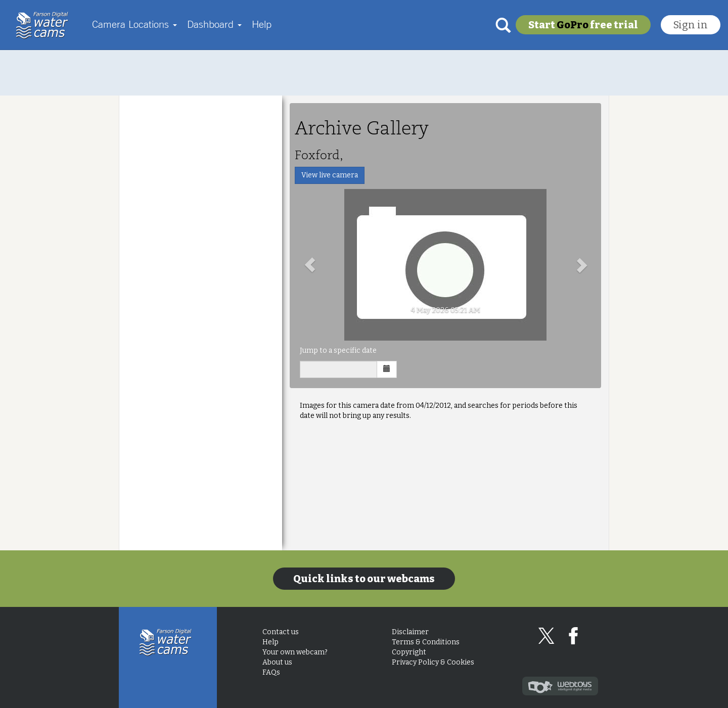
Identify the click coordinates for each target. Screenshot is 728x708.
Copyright (409, 652)
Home (45, 25)
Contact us (281, 632)
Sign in (691, 25)
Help (262, 24)
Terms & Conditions (426, 642)
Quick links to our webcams (364, 579)
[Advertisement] (364, 73)
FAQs (271, 672)
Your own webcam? (295, 652)
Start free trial (583, 25)
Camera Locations (134, 24)
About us (277, 662)
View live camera (330, 175)
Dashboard (214, 24)
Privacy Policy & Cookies (433, 662)
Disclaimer (410, 632)
